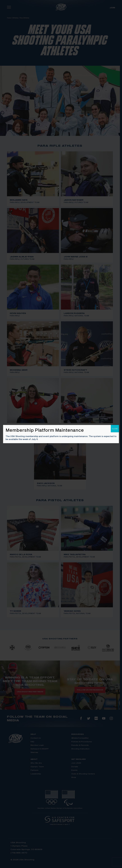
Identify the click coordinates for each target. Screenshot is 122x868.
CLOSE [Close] (115, 429)
